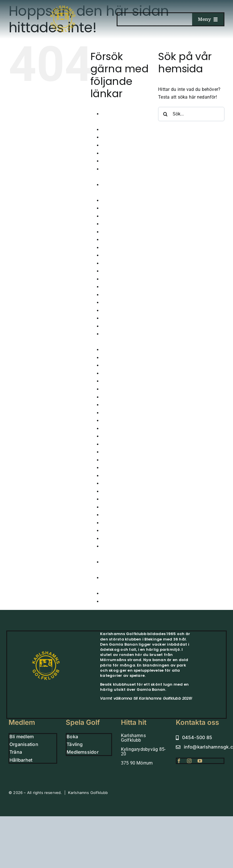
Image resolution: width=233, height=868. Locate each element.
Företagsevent (116, 224)
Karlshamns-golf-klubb (125, 381)
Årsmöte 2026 (116, 130)
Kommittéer (114, 405)
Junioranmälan (118, 358)
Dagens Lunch (117, 200)
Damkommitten (118, 208)
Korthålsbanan (117, 413)
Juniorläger (114, 365)
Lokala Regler (116, 421)
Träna (108, 539)
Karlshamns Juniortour (126, 373)
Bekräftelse (113, 137)
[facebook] (179, 761)
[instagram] (189, 761)
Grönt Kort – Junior (122, 279)
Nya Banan (113, 452)
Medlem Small (117, 429)
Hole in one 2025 (119, 311)
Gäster (108, 248)
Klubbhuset (113, 397)
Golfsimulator (116, 271)
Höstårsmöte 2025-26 (124, 326)
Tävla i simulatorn (121, 523)
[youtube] (200, 761)
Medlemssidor (116, 444)
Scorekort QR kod (120, 491)
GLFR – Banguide (120, 255)
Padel (108, 476)
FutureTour (113, 232)
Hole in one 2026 (119, 318)
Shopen (110, 507)
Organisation (115, 468)
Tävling (109, 531)
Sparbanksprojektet (122, 515)
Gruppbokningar (119, 287)
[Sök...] (191, 114)
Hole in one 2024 (119, 303)
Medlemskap (115, 436)
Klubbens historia (120, 389)
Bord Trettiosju (117, 161)
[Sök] (165, 114)
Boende (109, 145)
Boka (107, 153)
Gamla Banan (116, 240)
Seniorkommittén (120, 499)
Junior (108, 350)
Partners (110, 483)
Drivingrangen (116, 216)
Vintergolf (112, 593)
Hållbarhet (112, 295)
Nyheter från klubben (124, 460)
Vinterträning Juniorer (124, 601)
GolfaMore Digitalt (121, 263)
